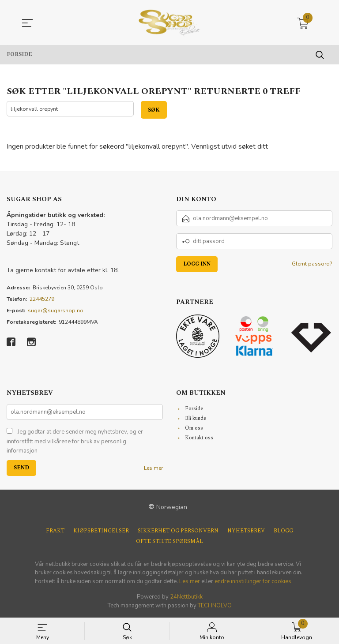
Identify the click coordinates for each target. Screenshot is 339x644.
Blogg (283, 531)
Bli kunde (196, 419)
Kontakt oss (199, 438)
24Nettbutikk (186, 597)
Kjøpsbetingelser (101, 531)
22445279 (42, 300)
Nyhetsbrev (246, 531)
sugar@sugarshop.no (56, 311)
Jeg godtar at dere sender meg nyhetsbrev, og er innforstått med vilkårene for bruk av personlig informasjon (75, 442)
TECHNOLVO (215, 606)
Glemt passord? (312, 264)
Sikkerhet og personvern (178, 531)
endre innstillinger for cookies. (254, 581)
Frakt (55, 531)
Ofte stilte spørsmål (169, 542)
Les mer (153, 468)
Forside (194, 409)
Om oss (194, 429)
